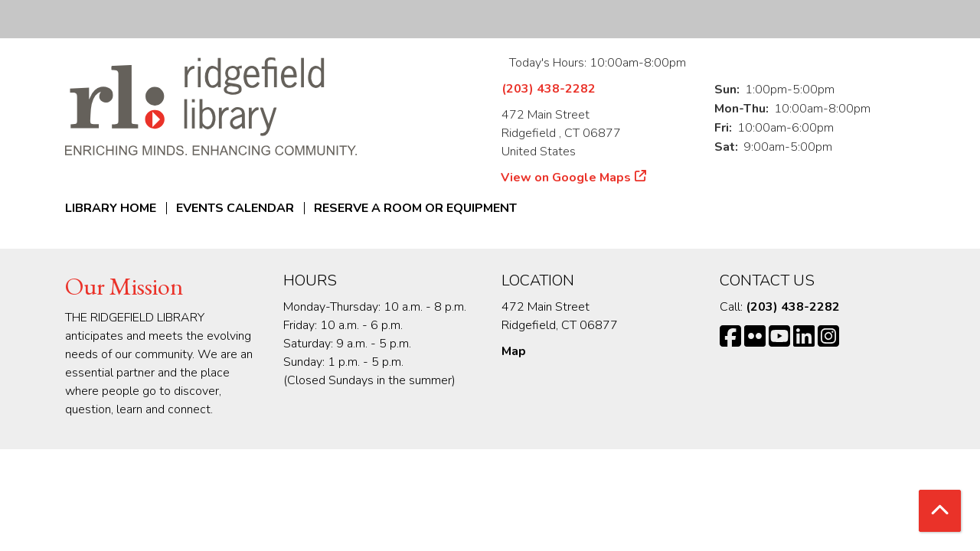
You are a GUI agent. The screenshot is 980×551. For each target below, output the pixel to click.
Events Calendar (235, 208)
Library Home (111, 208)
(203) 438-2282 (549, 89)
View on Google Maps (566, 178)
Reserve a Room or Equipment (415, 208)
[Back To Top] (940, 511)
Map (514, 351)
